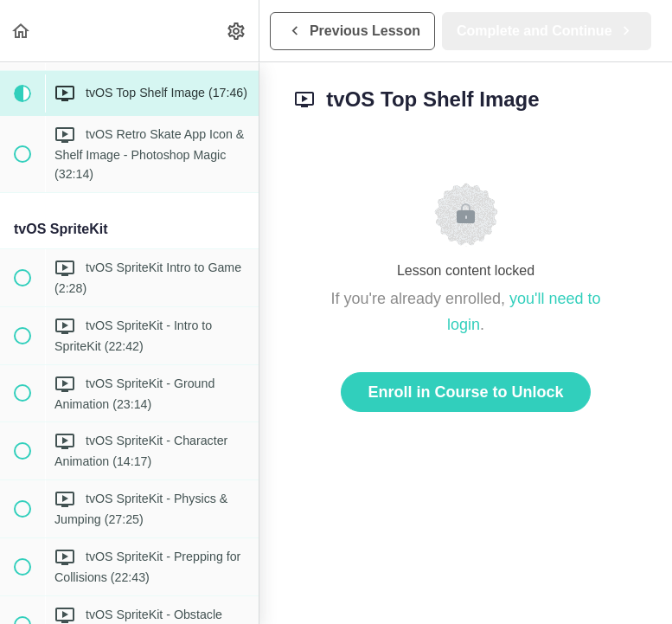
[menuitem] (237, 31)
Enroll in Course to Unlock (465, 392)
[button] (22, 31)
